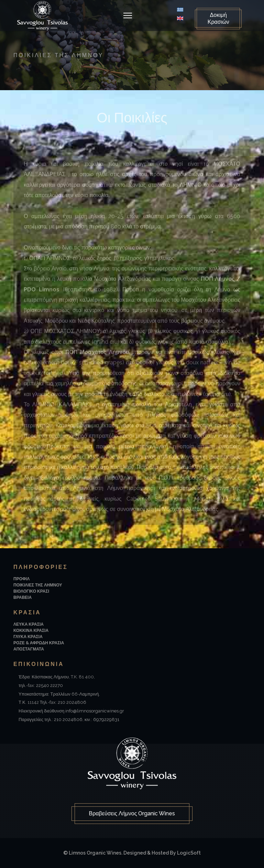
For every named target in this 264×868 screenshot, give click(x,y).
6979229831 (106, 719)
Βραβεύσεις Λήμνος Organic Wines (132, 813)
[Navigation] (128, 15)
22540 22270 (49, 685)
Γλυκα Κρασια (28, 637)
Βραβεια (23, 597)
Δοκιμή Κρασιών (218, 18)
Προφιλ (21, 579)
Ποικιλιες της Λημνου (38, 585)
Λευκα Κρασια (29, 624)
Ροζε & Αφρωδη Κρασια (39, 643)
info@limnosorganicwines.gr (95, 711)
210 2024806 (72, 702)
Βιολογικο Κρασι (31, 591)
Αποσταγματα (29, 649)
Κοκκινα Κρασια (31, 631)
